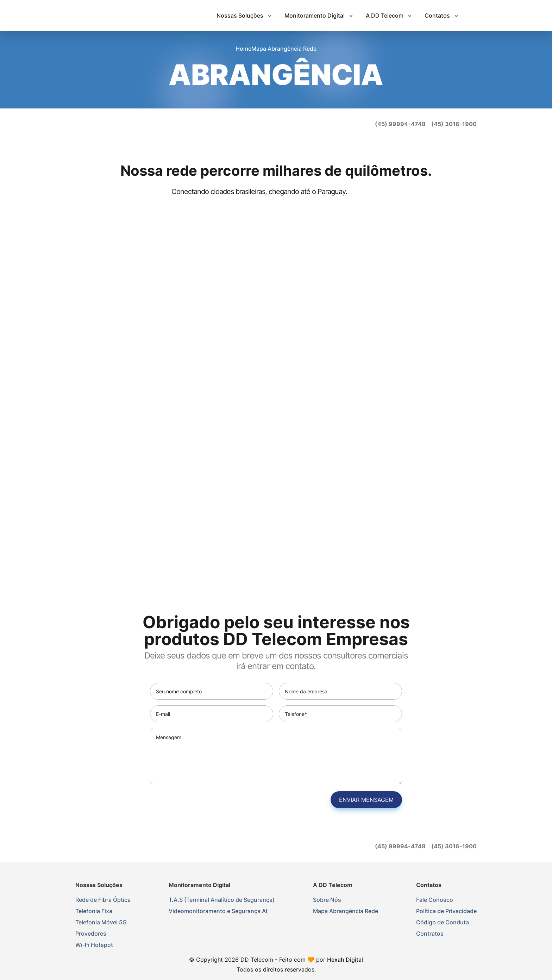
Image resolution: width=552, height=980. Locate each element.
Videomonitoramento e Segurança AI (218, 911)
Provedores (91, 934)
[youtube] (359, 124)
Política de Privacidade (446, 911)
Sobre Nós (327, 900)
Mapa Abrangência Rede (346, 911)
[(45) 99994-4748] (400, 124)
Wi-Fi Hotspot (94, 945)
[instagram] (345, 124)
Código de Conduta (443, 922)
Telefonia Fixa (94, 911)
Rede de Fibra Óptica (103, 900)
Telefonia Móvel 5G (101, 922)
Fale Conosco (435, 900)
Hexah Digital (345, 960)
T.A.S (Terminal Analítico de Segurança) (222, 900)
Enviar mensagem (366, 800)
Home (243, 49)
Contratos (430, 934)
